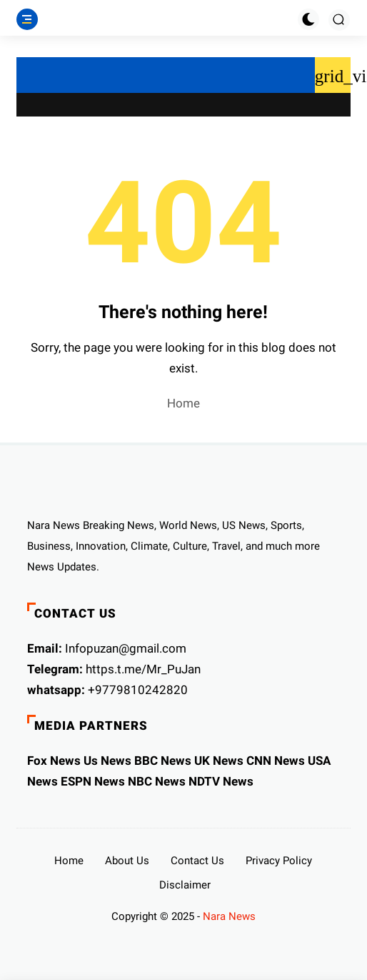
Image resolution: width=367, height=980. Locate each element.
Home (183, 403)
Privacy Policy (279, 861)
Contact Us (197, 861)
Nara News (229, 916)
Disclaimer (185, 885)
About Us (127, 861)
